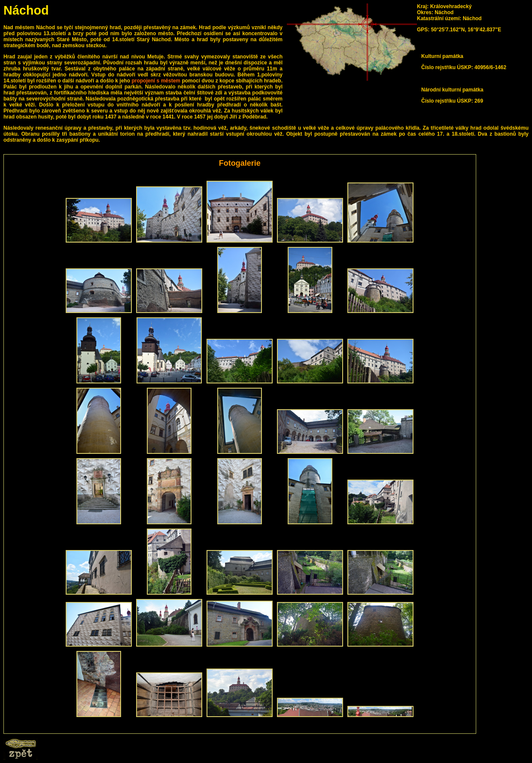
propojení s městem (156, 81)
